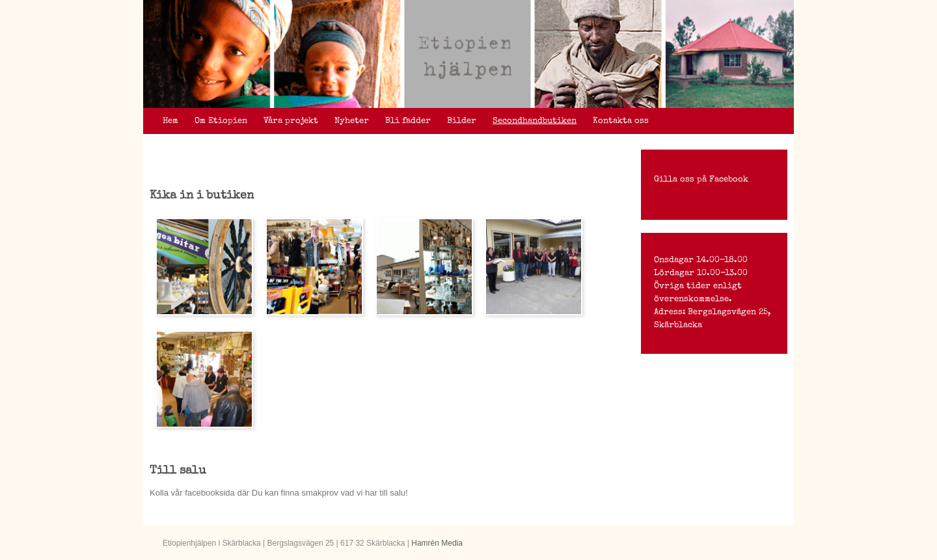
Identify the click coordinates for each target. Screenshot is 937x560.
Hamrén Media (437, 543)
